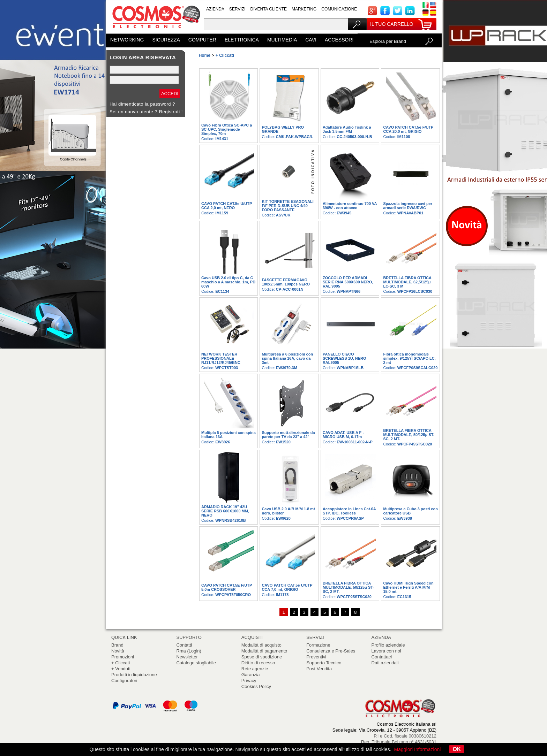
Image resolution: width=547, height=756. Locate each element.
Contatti (184, 645)
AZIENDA (215, 9)
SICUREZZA (166, 40)
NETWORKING (127, 40)
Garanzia (251, 675)
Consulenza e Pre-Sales (331, 651)
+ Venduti (121, 669)
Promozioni (123, 657)
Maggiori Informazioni (418, 749)
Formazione (318, 645)
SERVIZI (237, 9)
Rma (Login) (189, 651)
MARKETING (304, 9)
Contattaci (382, 657)
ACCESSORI (339, 40)
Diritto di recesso (258, 663)
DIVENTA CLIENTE (268, 9)
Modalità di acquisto (261, 645)
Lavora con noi (386, 651)
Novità (118, 651)
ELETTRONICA (242, 40)
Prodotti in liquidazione (134, 675)
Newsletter (187, 657)
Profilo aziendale (388, 645)
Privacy (249, 681)
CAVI (311, 40)
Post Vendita (319, 669)
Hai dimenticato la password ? (142, 104)
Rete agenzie (255, 669)
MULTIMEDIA (282, 40)
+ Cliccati (121, 663)
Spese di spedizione (262, 657)
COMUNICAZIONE (339, 9)
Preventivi (316, 657)
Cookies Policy (256, 686)
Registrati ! (171, 112)
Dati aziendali (385, 663)
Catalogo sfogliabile (196, 663)
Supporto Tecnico (324, 663)
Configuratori (124, 681)
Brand (117, 645)
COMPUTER (202, 40)
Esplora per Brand (388, 41)
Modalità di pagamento (264, 651)
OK (457, 749)
